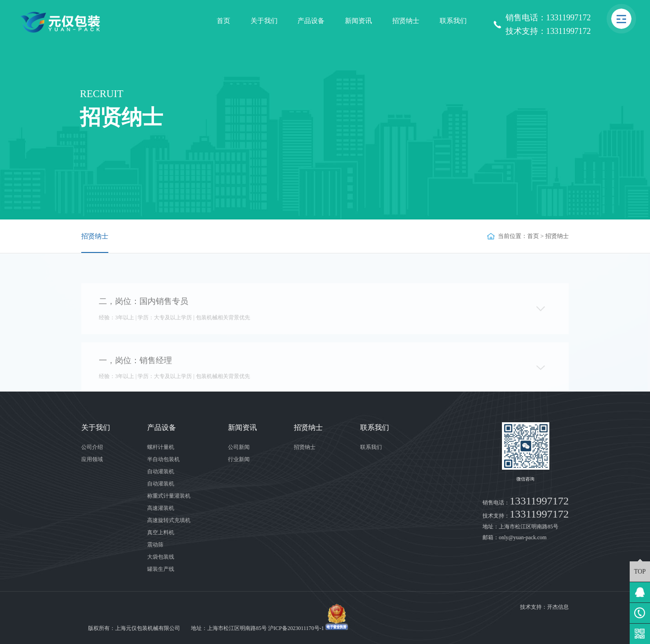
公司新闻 (239, 447)
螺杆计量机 (161, 447)
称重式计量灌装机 (169, 496)
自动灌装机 (161, 471)
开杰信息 (558, 607)
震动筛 (155, 545)
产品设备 (311, 21)
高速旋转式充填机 (169, 520)
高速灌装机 (161, 508)
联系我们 (453, 21)
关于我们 (264, 21)
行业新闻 (239, 459)
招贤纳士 (406, 21)
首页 (223, 21)
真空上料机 (161, 532)
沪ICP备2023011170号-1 (296, 628)
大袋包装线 (161, 557)
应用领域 (92, 459)
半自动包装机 (163, 459)
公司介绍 (92, 447)
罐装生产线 (161, 569)
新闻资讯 (358, 21)
